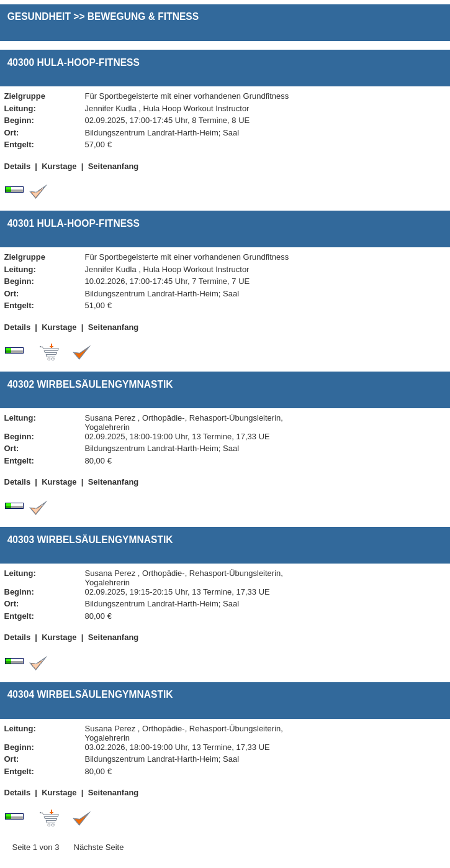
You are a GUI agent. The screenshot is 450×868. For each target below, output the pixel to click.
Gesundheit (39, 16)
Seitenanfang (114, 166)
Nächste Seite (99, 847)
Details (18, 166)
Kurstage (59, 166)
